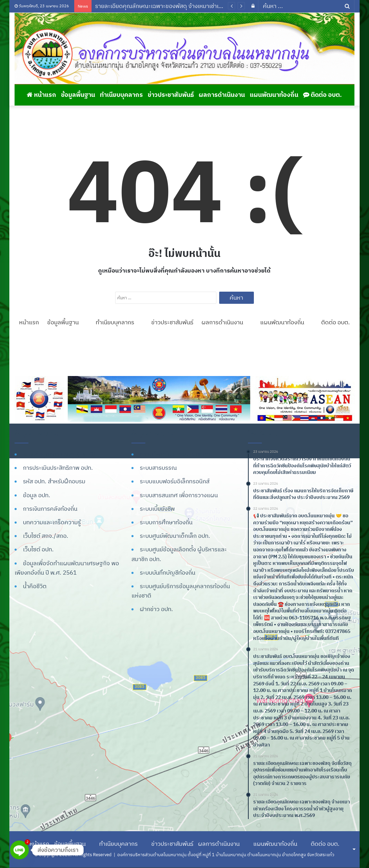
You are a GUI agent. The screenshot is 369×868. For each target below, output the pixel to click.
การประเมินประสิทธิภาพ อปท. (58, 468)
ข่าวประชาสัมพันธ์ (171, 95)
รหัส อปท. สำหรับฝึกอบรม (54, 481)
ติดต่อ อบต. (323, 95)
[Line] (19, 850)
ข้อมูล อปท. (37, 495)
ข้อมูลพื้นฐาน (78, 95)
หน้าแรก (41, 95)
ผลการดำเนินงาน (222, 95)
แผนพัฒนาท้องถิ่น (274, 95)
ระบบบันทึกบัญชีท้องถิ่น (168, 573)
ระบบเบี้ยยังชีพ (157, 509)
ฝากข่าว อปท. (156, 609)
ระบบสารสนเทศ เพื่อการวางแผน (179, 495)
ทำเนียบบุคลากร (121, 95)
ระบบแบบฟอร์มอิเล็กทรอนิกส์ (175, 481)
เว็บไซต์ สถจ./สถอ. (46, 536)
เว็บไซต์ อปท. (38, 549)
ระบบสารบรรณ (158, 468)
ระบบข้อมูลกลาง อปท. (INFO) (59, 454)
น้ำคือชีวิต (35, 586)
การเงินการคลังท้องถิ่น (50, 509)
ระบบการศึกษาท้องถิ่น (166, 522)
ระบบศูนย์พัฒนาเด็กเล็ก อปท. (175, 536)
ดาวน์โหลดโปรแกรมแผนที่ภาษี (176, 454)
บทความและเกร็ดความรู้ (52, 522)
